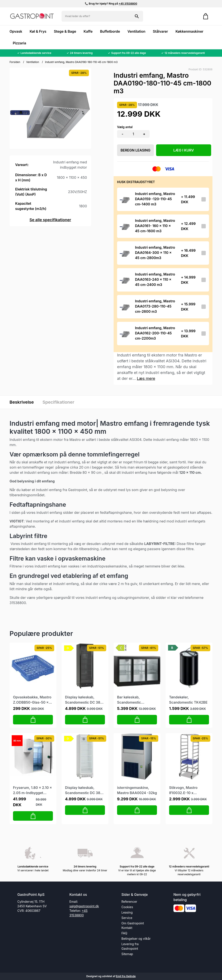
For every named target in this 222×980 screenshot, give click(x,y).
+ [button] (144, 134)
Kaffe (88, 31)
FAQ (124, 933)
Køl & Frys (38, 31)
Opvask (16, 31)
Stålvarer (160, 31)
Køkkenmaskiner (189, 31)
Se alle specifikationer (50, 220)
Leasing (127, 912)
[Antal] (133, 134)
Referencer (129, 902)
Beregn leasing (135, 150)
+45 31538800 (128, 4)
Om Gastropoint (133, 923)
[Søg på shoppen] (137, 16)
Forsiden (15, 62)
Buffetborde (110, 31)
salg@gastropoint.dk (84, 906)
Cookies (127, 907)
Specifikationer (58, 402)
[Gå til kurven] (206, 16)
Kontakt (127, 928)
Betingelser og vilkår (136, 939)
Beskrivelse (22, 402)
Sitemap (127, 954)
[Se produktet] (125, 199)
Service (127, 918)
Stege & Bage (65, 31)
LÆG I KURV (184, 150)
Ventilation (136, 31)
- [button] (122, 134)
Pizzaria (20, 43)
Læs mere (146, 378)
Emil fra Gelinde (126, 976)
